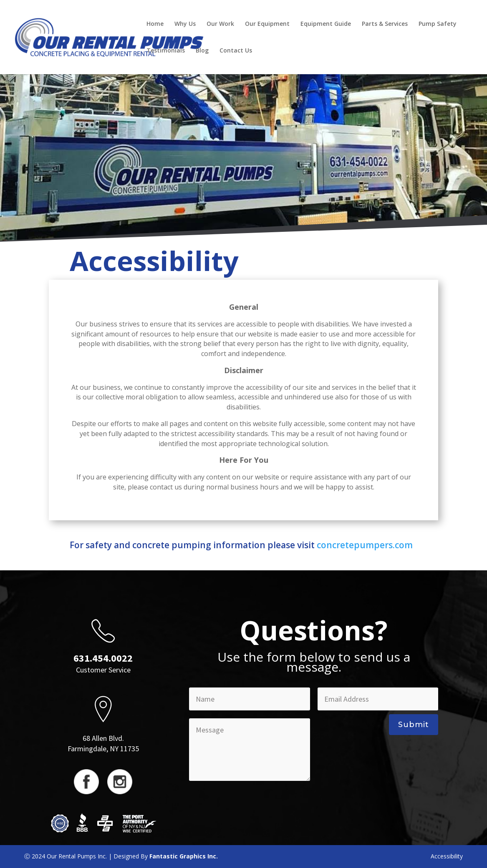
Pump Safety (438, 24)
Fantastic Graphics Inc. (184, 856)
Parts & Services (385, 24)
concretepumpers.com (365, 545)
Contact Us (236, 51)
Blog (202, 51)
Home (155, 24)
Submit (414, 725)
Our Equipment (267, 24)
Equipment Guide (326, 24)
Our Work (220, 24)
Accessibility (447, 856)
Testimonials (166, 51)
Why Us (185, 24)
